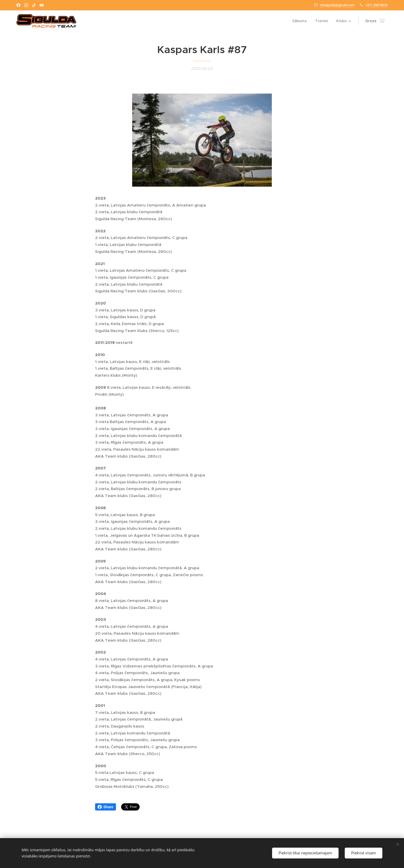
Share (106, 807)
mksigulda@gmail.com (337, 5)
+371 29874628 (376, 5)
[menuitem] (301, 21)
